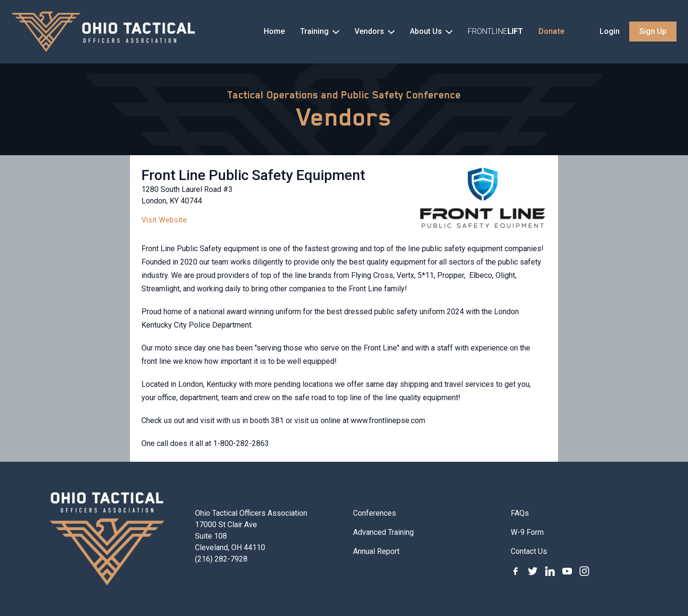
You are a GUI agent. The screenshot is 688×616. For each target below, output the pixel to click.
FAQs (520, 513)
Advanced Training (383, 532)
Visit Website (164, 220)
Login (610, 31)
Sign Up (653, 31)
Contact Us (529, 551)
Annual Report (376, 551)
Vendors (344, 117)
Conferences (375, 513)
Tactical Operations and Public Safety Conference (344, 95)
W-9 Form (527, 532)
